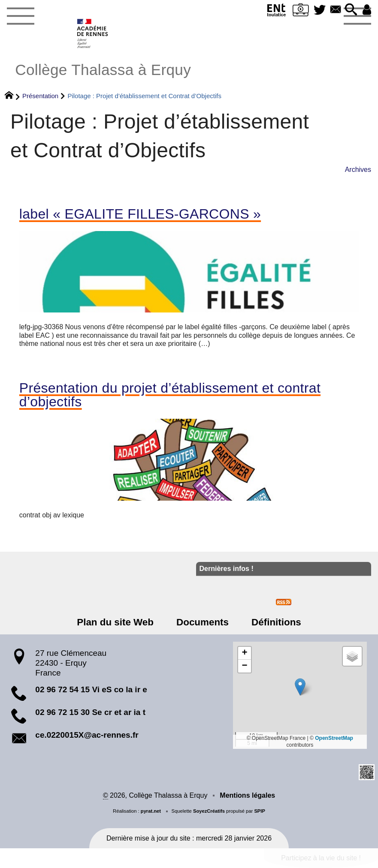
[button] (351, 10)
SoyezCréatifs (209, 811)
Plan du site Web (116, 622)
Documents (203, 622)
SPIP (260, 811)
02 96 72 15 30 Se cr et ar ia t (90, 712)
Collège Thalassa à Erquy (103, 70)
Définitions (275, 622)
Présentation (40, 96)
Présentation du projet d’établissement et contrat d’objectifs (170, 395)
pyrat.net (151, 811)
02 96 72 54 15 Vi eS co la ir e (91, 689)
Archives (358, 170)
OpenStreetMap (334, 738)
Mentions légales (247, 795)
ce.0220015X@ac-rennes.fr (87, 735)
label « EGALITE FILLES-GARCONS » (140, 214)
